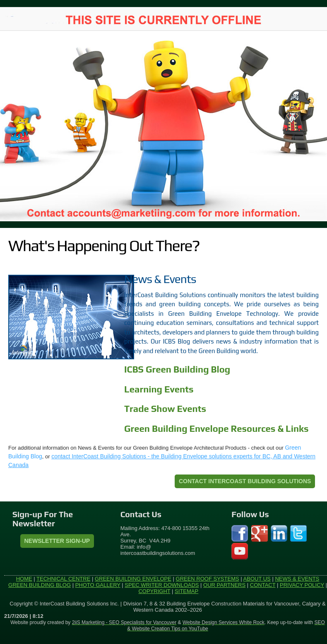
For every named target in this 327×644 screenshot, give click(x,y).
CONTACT (263, 585)
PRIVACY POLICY (302, 585)
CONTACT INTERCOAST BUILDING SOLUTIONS (245, 481)
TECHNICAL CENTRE (63, 579)
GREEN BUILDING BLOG (40, 585)
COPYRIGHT (154, 591)
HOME (24, 579)
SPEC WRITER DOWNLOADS (162, 585)
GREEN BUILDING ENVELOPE (133, 579)
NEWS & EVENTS (297, 579)
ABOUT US (257, 579)
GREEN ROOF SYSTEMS (208, 579)
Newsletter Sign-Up (57, 541)
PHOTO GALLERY (98, 585)
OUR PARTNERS (224, 585)
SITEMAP (186, 591)
